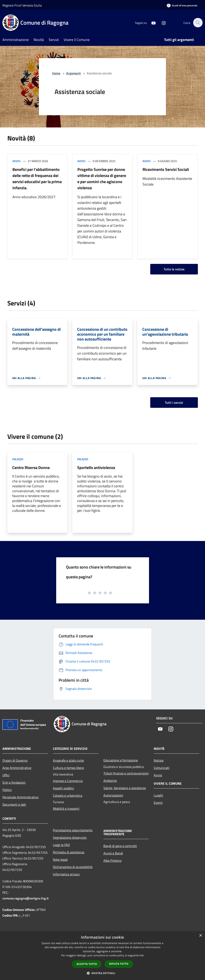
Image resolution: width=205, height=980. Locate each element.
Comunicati (162, 768)
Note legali (60, 859)
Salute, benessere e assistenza (125, 788)
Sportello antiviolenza (96, 467)
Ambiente (110, 781)
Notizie (159, 760)
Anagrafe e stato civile (68, 760)
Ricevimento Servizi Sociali (166, 169)
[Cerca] (198, 23)
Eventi (158, 803)
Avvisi (16, 161)
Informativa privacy (66, 874)
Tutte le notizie (174, 269)
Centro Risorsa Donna (31, 467)
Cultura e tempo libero (68, 768)
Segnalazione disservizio (70, 837)
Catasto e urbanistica (68, 795)
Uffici (6, 775)
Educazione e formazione (121, 760)
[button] (103, 973)
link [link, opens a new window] (142, 955)
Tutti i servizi (174, 403)
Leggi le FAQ (61, 845)
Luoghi (158, 795)
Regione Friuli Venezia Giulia (22, 5)
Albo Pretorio (112, 861)
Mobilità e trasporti (66, 809)
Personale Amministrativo (20, 797)
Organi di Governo (15, 760)
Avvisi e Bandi (113, 853)
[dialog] (102, 956)
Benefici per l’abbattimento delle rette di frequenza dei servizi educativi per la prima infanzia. (37, 179)
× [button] (200, 936)
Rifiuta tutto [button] (119, 964)
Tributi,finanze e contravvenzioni (126, 773)
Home (56, 73)
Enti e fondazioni (14, 782)
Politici (7, 790)
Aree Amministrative (17, 768)
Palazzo (18, 459)
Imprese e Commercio (68, 781)
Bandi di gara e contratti (120, 846)
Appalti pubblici (64, 788)
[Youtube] (151, 23)
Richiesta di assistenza (69, 852)
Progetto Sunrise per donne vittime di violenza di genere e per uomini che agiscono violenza (102, 179)
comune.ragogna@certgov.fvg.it (26, 898)
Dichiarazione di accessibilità (73, 867)
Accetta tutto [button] (87, 964)
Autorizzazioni (113, 795)
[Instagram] (161, 23)
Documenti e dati (14, 804)
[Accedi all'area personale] (182, 5)
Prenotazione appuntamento (73, 830)
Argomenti (73, 73)
